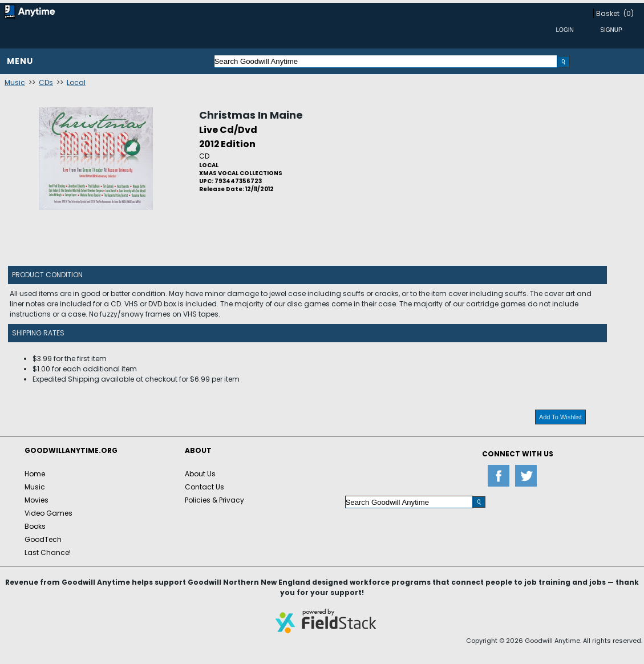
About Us (200, 474)
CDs (46, 82)
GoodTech (43, 539)
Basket (608, 13)
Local (76, 82)
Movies (37, 500)
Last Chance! (48, 552)
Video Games (48, 513)
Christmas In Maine (251, 115)
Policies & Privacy (214, 500)
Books (35, 526)
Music (15, 82)
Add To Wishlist (560, 417)
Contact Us (204, 487)
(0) (629, 13)
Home (35, 474)
